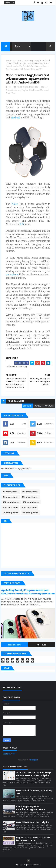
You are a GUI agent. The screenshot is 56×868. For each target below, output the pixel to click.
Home (8, 60)
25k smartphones (31, 502)
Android (16, 118)
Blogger (34, 760)
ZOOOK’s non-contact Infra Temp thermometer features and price (33, 774)
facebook (49, 406)
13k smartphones (11, 513)
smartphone (12, 274)
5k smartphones (29, 507)
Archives (41, 645)
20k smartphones (30, 492)
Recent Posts (15, 645)
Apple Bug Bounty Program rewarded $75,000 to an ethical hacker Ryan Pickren (28, 592)
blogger (27, 406)
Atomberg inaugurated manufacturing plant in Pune (31, 808)
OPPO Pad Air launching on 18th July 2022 (34, 792)
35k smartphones (30, 513)
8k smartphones (10, 507)
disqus (38, 406)
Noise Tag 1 (30, 60)
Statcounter (9, 754)
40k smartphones (11, 502)
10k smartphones (11, 492)
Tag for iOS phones (22, 63)
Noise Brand (18, 60)
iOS (22, 224)
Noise (15, 204)
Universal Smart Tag (40, 63)
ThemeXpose (25, 864)
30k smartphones (30, 497)
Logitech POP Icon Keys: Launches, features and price (34, 839)
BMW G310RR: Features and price (33, 822)
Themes (36, 864)
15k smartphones (11, 497)
